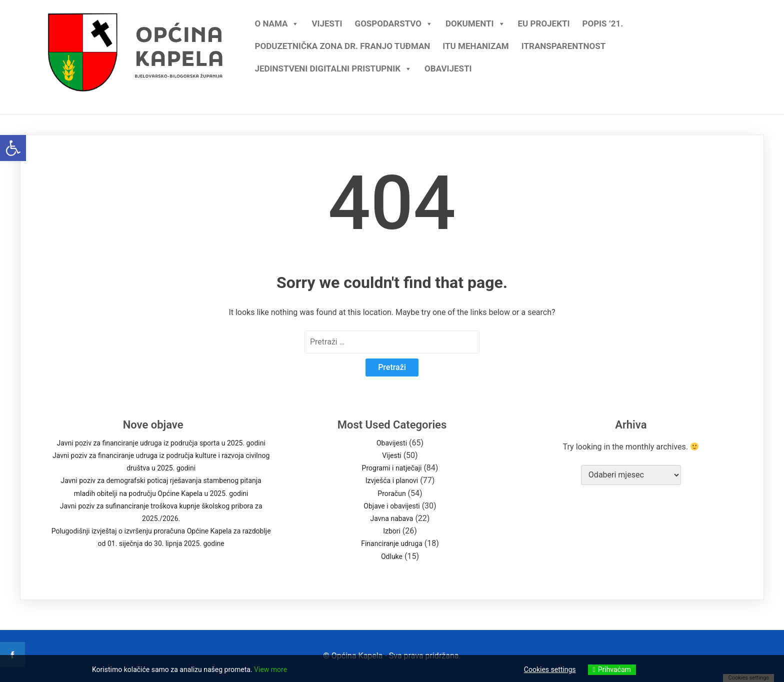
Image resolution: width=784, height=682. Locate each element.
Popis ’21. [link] (602, 23)
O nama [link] (277, 21)
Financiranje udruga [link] (392, 543)
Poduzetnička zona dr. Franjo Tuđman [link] (342, 46)
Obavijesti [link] (448, 68)
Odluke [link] (392, 556)
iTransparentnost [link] (564, 46)
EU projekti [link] (544, 23)
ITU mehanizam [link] (475, 46)
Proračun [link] (391, 493)
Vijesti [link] (327, 23)
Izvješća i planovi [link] (392, 480)
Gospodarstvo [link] (394, 21)
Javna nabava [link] (392, 518)
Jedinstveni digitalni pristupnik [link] (333, 66)
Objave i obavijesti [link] (391, 506)
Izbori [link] (392, 531)
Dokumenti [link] (475, 21)
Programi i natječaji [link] (392, 468)
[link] (13, 148)
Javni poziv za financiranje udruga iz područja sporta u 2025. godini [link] (161, 443)
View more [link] (270, 669)
